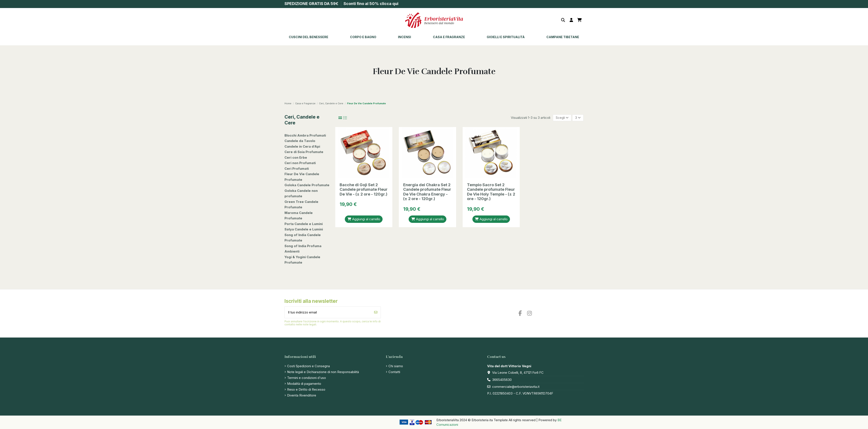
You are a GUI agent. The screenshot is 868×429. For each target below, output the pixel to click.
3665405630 (502, 380)
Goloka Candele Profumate (307, 185)
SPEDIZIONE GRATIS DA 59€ (312, 4)
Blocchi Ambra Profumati (305, 135)
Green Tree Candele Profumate (301, 205)
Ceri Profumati (297, 169)
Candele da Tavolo (300, 141)
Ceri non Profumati (300, 163)
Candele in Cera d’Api (302, 146)
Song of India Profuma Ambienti (303, 249)
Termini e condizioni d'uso (307, 378)
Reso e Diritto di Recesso (306, 389)
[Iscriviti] (376, 312)
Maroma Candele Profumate (299, 216)
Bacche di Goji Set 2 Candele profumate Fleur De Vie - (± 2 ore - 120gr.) (364, 189)
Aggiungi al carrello (364, 219)
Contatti (394, 372)
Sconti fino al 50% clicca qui (371, 4)
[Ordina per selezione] (562, 118)
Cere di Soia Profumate (304, 152)
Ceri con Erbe (296, 157)
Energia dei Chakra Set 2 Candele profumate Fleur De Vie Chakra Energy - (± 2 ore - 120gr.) (427, 192)
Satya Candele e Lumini (304, 229)
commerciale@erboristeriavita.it (516, 387)
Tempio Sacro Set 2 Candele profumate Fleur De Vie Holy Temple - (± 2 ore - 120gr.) (491, 192)
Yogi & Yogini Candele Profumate (302, 260)
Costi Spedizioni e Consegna (308, 366)
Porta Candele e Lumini (304, 224)
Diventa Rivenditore (302, 395)
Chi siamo (396, 366)
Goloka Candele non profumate (301, 193)
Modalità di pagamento (304, 384)
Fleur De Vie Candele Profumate (302, 177)
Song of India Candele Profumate (303, 238)
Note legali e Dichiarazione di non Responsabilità (323, 372)
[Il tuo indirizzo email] (328, 312)
